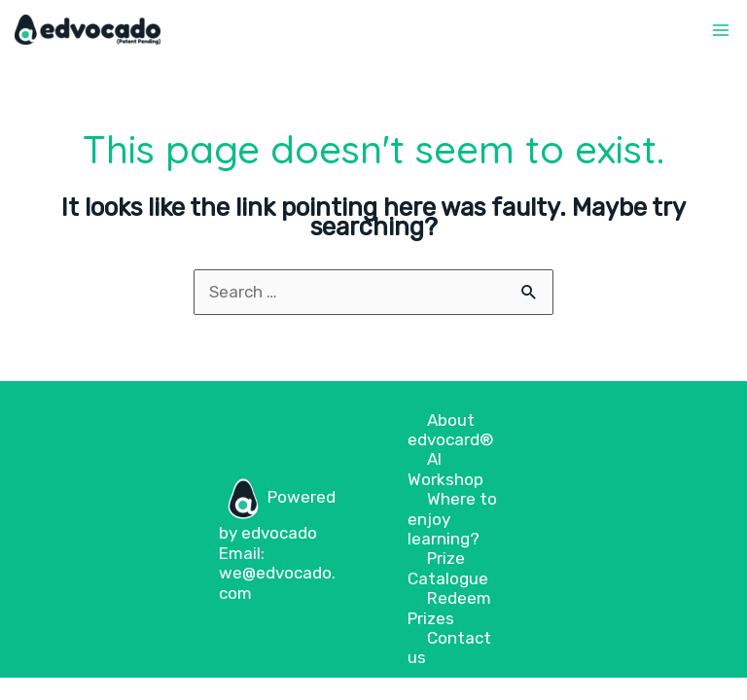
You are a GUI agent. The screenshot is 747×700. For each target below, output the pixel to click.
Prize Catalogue (448, 568)
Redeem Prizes (449, 608)
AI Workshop (445, 469)
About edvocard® (451, 430)
